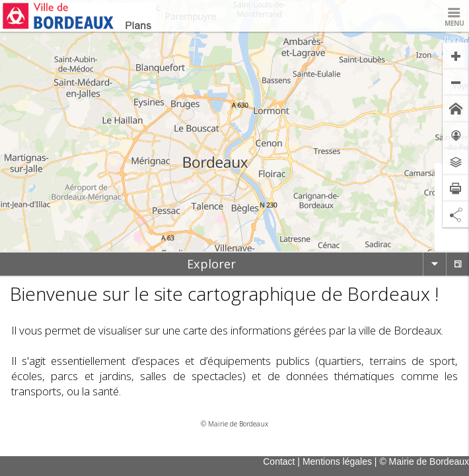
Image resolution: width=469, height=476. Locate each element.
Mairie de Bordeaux (238, 424)
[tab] (211, 264)
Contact (279, 461)
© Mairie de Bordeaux (424, 461)
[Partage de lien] (456, 214)
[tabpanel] (234, 355)
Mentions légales (337, 461)
